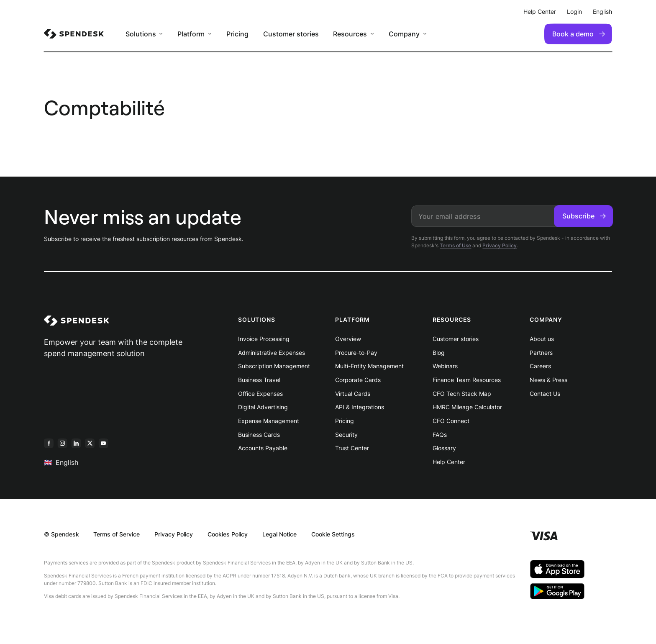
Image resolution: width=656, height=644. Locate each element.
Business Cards (259, 435)
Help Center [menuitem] (540, 12)
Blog (439, 353)
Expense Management (269, 421)
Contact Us (545, 394)
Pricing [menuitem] (237, 34)
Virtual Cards (353, 394)
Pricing (345, 421)
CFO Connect (451, 421)
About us (542, 339)
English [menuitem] (602, 12)
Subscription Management (274, 366)
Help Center (449, 462)
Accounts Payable (263, 448)
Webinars (445, 366)
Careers (540, 366)
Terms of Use (455, 245)
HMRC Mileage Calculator (467, 407)
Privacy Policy (500, 245)
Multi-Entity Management (369, 366)
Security (346, 435)
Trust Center (352, 448)
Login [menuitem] (574, 12)
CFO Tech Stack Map (462, 394)
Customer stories (456, 339)
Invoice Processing (264, 339)
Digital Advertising (263, 407)
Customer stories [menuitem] (291, 34)
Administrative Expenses (272, 353)
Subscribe (584, 216)
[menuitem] (74, 34)
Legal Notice (279, 534)
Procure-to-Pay (356, 353)
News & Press (548, 380)
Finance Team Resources (467, 380)
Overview (348, 339)
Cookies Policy (228, 534)
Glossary (444, 448)
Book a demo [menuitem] (579, 34)
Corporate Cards (358, 380)
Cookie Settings (333, 534)
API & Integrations (360, 407)
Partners (541, 353)
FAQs (440, 435)
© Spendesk (61, 534)
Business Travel (259, 380)
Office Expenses (260, 394)
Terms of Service (117, 534)
